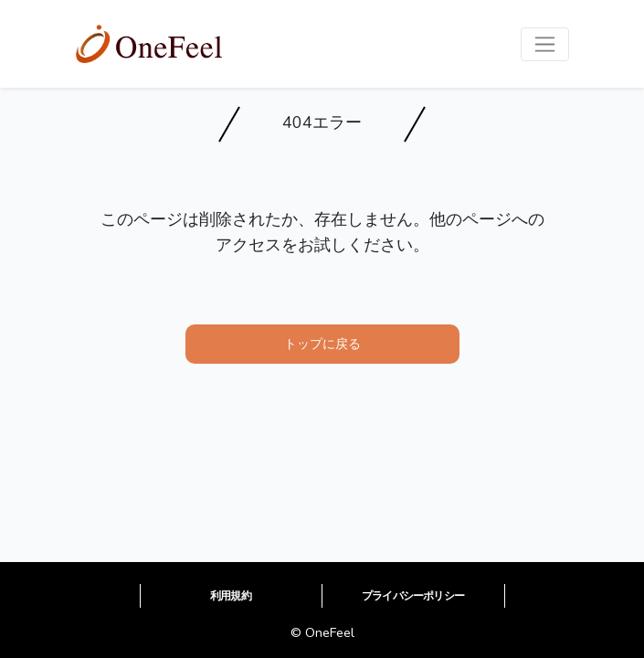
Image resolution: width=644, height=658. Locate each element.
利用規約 (231, 596)
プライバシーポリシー (413, 596)
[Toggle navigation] (545, 44)
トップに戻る (322, 344)
